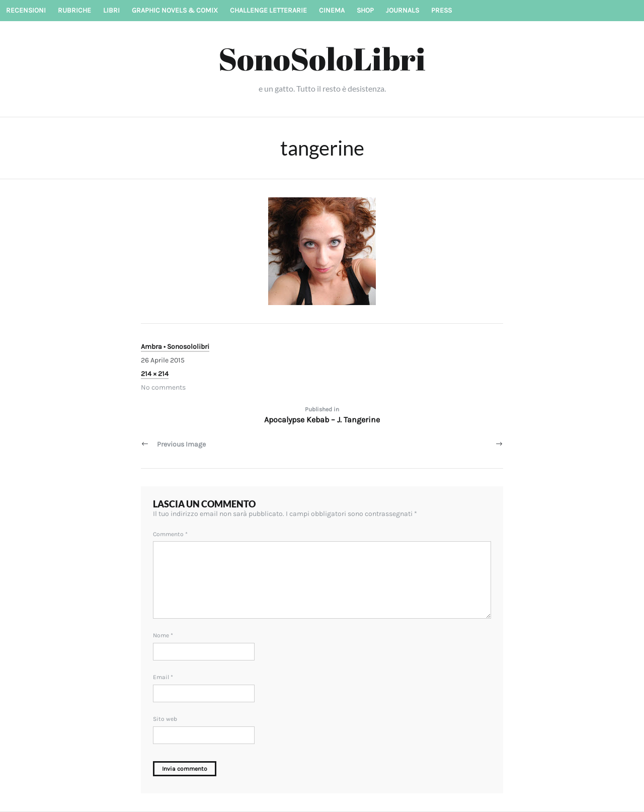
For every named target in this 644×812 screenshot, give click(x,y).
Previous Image (181, 444)
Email (163, 677)
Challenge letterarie (268, 10)
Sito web (165, 719)
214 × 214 (155, 374)
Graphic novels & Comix (175, 10)
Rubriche (74, 10)
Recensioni (26, 10)
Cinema (332, 10)
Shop (365, 10)
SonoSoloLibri (322, 58)
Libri (111, 10)
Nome (163, 635)
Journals (403, 10)
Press (441, 10)
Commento (170, 534)
